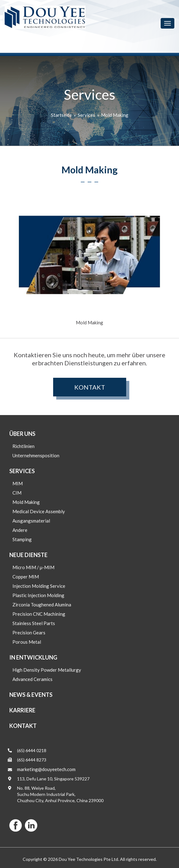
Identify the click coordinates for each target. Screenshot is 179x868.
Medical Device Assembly (39, 511)
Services (86, 115)
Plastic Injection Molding (38, 595)
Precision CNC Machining (39, 614)
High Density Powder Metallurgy (47, 670)
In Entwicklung (33, 657)
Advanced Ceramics (32, 679)
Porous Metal (27, 642)
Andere (20, 530)
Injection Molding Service (39, 586)
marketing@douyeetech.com (46, 769)
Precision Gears (29, 633)
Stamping (22, 539)
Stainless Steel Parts (34, 623)
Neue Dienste (28, 555)
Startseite (61, 115)
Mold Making (115, 115)
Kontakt (90, 387)
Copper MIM (26, 577)
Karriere (22, 710)
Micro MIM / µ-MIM (33, 567)
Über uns (22, 434)
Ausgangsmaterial (31, 521)
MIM (18, 483)
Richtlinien (23, 446)
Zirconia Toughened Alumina (42, 605)
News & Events (31, 695)
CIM (17, 493)
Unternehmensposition (36, 455)
